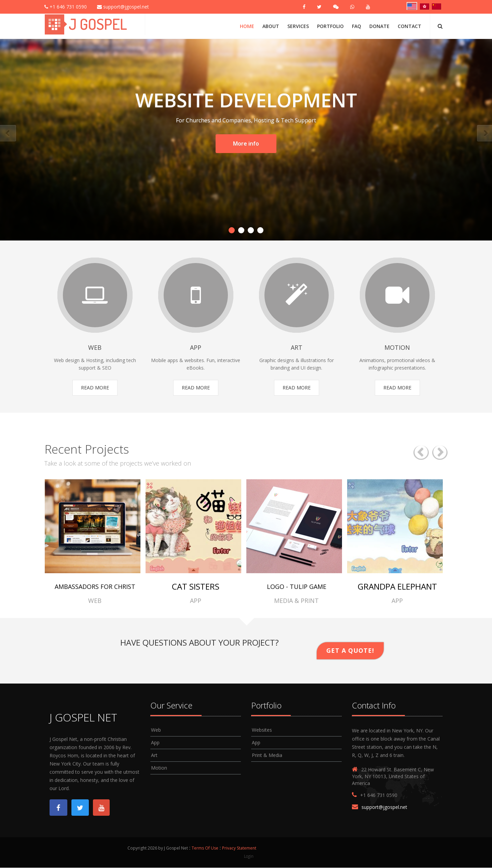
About (271, 26)
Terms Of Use (205, 848)
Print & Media (267, 755)
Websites (262, 730)
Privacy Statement (239, 848)
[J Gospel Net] (87, 24)
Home (247, 26)
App (155, 743)
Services (298, 26)
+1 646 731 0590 (66, 7)
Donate (379, 26)
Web (156, 730)
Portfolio (330, 26)
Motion (159, 768)
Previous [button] (421, 453)
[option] (95, 542)
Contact (409, 26)
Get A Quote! (350, 651)
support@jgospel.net (123, 7)
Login (249, 856)
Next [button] (440, 453)
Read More (95, 388)
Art (154, 755)
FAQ (357, 26)
